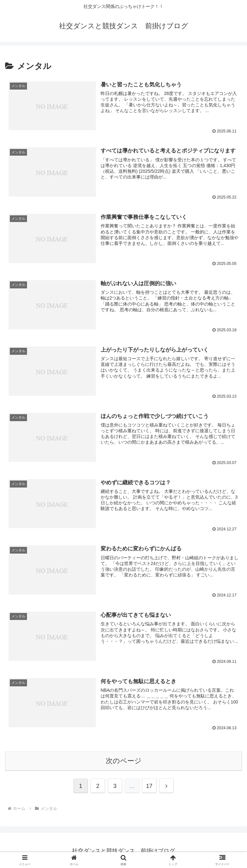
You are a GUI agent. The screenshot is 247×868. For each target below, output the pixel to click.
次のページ (124, 760)
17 (149, 784)
